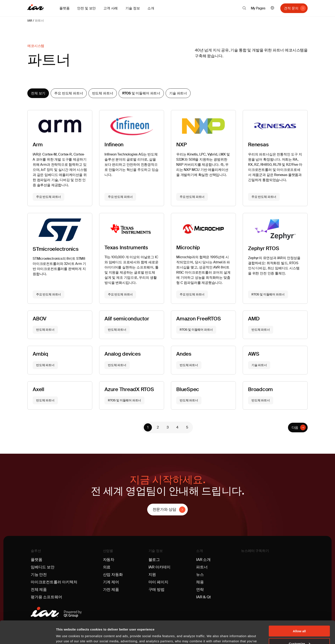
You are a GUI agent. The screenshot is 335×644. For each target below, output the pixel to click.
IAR (30, 21)
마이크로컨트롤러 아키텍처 (54, 582)
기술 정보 (156, 551)
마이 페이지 (158, 582)
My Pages (258, 8)
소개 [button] (151, 8)
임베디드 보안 (43, 567)
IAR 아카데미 (160, 567)
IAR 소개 (203, 560)
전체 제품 (39, 590)
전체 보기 (38, 93)
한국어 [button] (272, 8)
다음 (295, 428)
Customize (300, 621)
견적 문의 (291, 8)
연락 (200, 590)
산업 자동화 (113, 575)
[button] (244, 8)
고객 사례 (111, 8)
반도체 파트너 (103, 93)
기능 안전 (39, 575)
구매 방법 (156, 590)
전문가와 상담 (164, 509)
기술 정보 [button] (133, 8)
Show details (66, 635)
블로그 (154, 560)
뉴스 (200, 575)
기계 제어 (111, 582)
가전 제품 (111, 590)
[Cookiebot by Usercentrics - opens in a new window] (28, 636)
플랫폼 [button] (64, 8)
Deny (299, 633)
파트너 (39, 21)
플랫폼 (36, 560)
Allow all (299, 608)
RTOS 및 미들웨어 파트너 (141, 93)
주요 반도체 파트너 (69, 93)
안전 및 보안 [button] (86, 8)
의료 (107, 567)
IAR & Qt (203, 597)
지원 (152, 575)
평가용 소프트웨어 (46, 597)
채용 (200, 582)
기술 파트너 (178, 93)
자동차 (109, 560)
